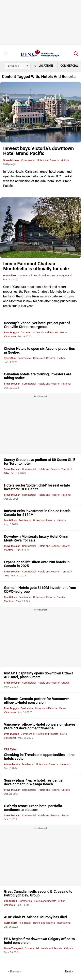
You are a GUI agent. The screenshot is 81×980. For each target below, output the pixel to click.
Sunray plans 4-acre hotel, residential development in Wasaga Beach (34, 782)
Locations (44, 66)
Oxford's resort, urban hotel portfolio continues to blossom (33, 808)
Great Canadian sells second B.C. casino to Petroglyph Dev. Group (38, 893)
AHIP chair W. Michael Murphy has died (35, 917)
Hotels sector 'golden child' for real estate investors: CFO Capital (37, 487)
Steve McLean (11, 160)
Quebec (61, 358)
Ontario (66, 790)
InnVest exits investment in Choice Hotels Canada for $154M (37, 513)
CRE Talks (10, 750)
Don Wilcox (10, 276)
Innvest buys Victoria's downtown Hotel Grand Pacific (39, 151)
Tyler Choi (10, 358)
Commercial (28, 160)
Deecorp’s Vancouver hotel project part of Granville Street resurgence (37, 325)
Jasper (65, 815)
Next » (69, 971)
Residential (25, 520)
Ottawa (65, 683)
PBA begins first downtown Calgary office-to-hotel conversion (40, 941)
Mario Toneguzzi (14, 948)
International (64, 276)
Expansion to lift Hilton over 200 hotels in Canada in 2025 (37, 564)
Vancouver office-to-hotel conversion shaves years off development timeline (40, 726)
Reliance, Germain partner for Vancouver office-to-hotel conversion (36, 701)
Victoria (65, 160)
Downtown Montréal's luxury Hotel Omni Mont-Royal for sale (36, 538)
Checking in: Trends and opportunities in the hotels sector (39, 757)
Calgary (69, 948)
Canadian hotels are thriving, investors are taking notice (38, 376)
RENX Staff (10, 923)
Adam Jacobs (12, 764)
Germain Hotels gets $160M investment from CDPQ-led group (40, 590)
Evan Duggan (11, 332)
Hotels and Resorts (48, 160)
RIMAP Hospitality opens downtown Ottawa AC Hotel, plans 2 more (39, 675)
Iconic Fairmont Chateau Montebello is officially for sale (36, 266)
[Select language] (18, 66)
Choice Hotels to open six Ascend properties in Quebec (39, 350)
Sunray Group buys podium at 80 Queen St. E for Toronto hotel (40, 462)
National (66, 384)
